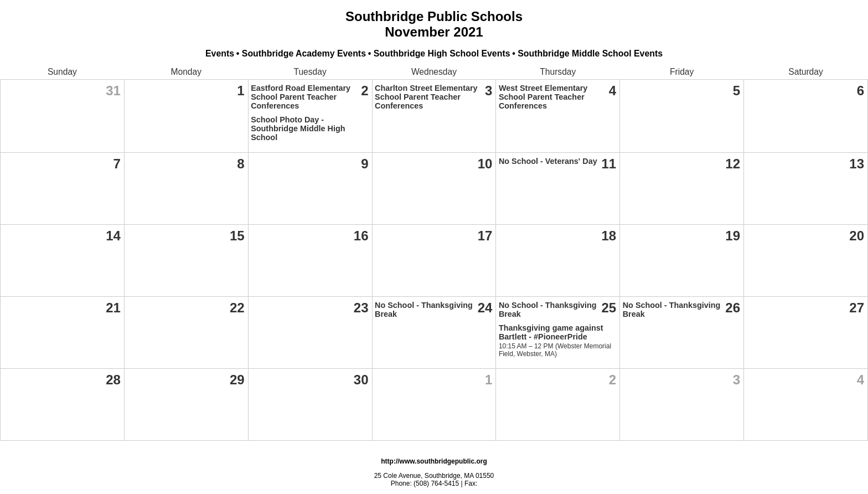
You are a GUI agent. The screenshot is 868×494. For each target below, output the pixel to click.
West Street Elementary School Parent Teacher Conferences (543, 97)
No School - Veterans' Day (548, 161)
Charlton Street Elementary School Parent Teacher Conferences (426, 97)
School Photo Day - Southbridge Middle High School (298, 128)
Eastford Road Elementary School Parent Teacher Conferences (301, 97)
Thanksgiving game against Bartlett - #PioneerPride (551, 332)
